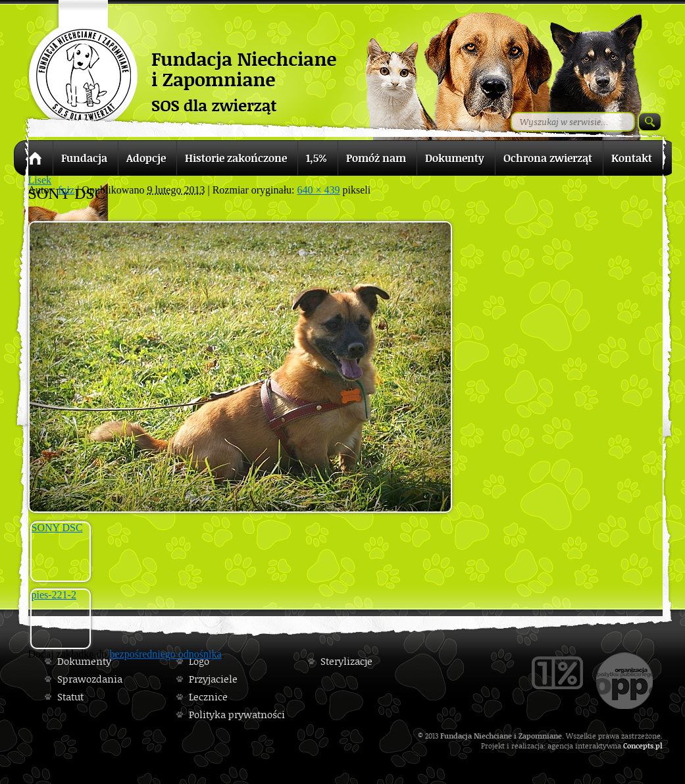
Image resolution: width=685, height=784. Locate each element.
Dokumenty (84, 661)
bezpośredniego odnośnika (165, 654)
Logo (199, 661)
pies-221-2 (54, 595)
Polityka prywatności (237, 715)
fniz (66, 190)
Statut (70, 697)
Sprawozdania (90, 679)
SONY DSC (57, 528)
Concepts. (639, 745)
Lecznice (208, 697)
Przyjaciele (213, 679)
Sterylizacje (346, 661)
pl (659, 745)
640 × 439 (319, 190)
